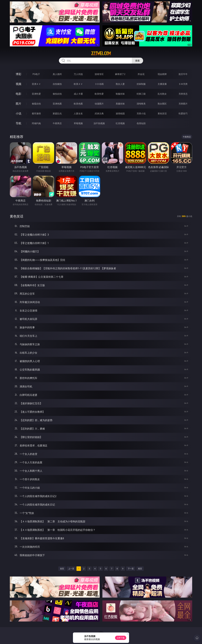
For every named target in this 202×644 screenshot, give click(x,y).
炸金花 (141, 74)
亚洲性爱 (36, 94)
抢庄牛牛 (183, 74)
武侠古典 (99, 113)
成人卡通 (78, 94)
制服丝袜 (120, 94)
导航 (19, 123)
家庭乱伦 (57, 113)
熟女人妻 (120, 84)
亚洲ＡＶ (36, 84)
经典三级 (141, 94)
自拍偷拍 (57, 84)
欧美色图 (78, 104)
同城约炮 (36, 123)
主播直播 (162, 84)
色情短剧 (141, 123)
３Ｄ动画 (99, 84)
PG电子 (36, 74)
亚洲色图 (57, 104)
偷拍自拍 (57, 94)
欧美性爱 (99, 94)
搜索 (137, 61)
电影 (19, 94)
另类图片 (183, 104)
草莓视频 (78, 123)
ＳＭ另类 (183, 84)
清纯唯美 (141, 104)
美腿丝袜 (120, 104)
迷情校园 (120, 113)
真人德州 (57, 74)
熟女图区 (162, 104)
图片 (19, 104)
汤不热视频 (99, 123)
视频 (19, 84)
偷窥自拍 (36, 104)
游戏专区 (99, 74)
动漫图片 (99, 104)
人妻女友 (78, 113)
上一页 (71, 569)
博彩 (19, 74)
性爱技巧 (183, 113)
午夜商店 (57, 123)
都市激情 (36, 113)
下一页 (131, 569)
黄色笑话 (162, 113)
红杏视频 (120, 123)
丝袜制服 (141, 84)
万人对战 (78, 74)
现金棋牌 (162, 74)
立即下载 (121, 638)
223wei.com (101, 53)
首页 (62, 569)
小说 (19, 113)
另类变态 (183, 94)
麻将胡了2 (120, 74)
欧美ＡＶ (78, 84)
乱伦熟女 (162, 94)
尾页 (140, 569)
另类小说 (141, 113)
